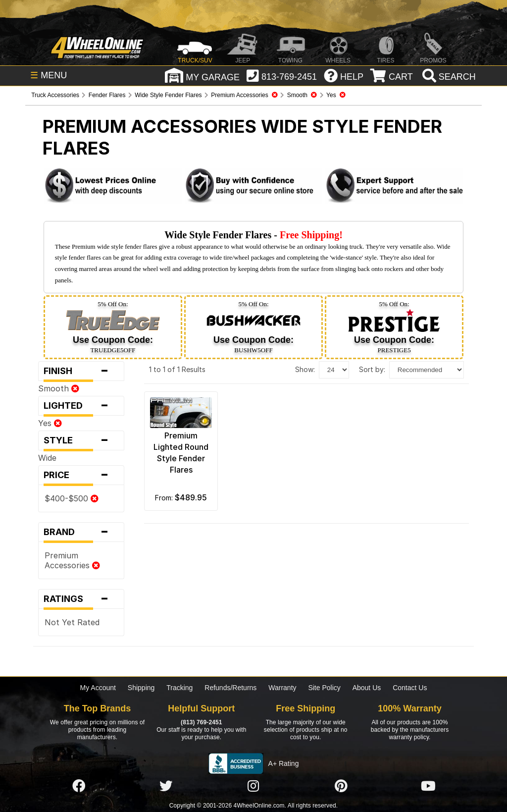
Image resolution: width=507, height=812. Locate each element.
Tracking (179, 688)
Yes (50, 423)
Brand (81, 532)
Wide (47, 458)
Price (81, 475)
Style (81, 440)
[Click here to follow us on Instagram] (253, 786)
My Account (98, 688)
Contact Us (410, 688)
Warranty (282, 688)
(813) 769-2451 (201, 722)
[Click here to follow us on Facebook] (79, 786)
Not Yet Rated (72, 622)
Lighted (81, 406)
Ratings (81, 599)
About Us (367, 688)
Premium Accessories (72, 560)
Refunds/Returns (230, 688)
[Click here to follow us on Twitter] (166, 786)
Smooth (59, 388)
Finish (81, 371)
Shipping (141, 688)
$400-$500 (72, 498)
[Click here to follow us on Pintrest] (341, 786)
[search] (448, 77)
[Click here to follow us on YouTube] (428, 786)
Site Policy (324, 688)
